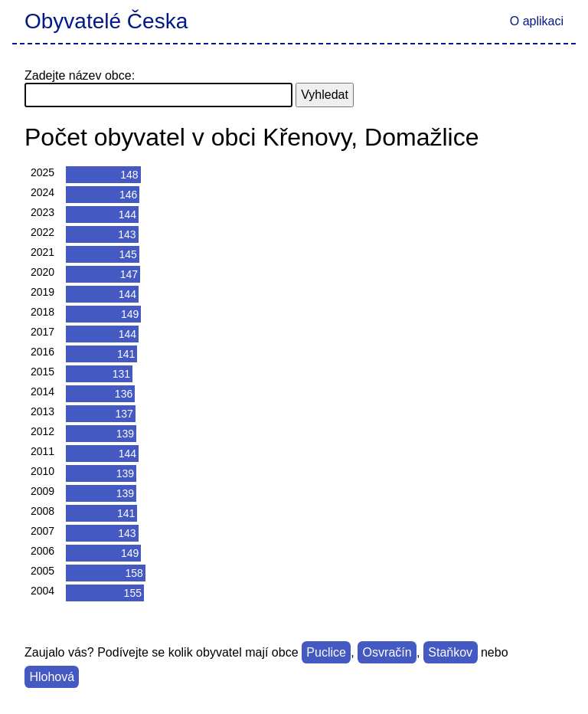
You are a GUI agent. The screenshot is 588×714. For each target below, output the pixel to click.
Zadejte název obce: (80, 75)
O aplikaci (537, 21)
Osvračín (387, 652)
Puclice (326, 652)
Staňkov (450, 652)
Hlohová (52, 677)
